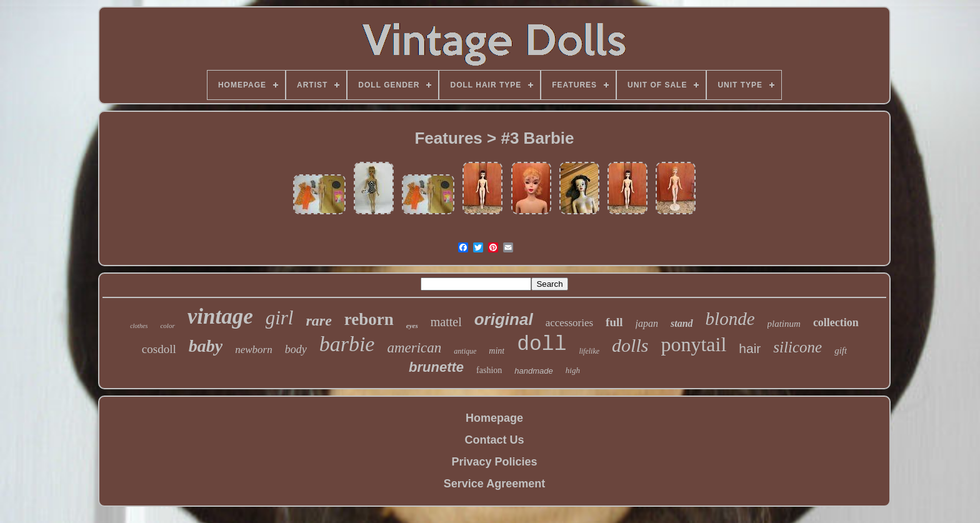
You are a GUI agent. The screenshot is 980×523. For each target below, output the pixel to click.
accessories (569, 323)
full (614, 322)
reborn (369, 319)
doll (542, 345)
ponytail (693, 344)
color (167, 326)
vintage (220, 316)
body (296, 349)
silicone (797, 347)
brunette (436, 367)
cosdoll (159, 349)
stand (682, 323)
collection (836, 322)
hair (750, 348)
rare (318, 321)
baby (206, 346)
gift (841, 351)
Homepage (494, 418)
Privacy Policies (494, 462)
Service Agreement (494, 484)
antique (465, 351)
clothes (139, 326)
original (504, 319)
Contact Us (494, 440)
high (573, 370)
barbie (347, 344)
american (414, 348)
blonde (730, 319)
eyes (412, 326)
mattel (446, 322)
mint (497, 351)
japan (647, 323)
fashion (489, 370)
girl (280, 318)
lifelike (589, 351)
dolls (630, 345)
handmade (533, 371)
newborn (254, 350)
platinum (784, 324)
